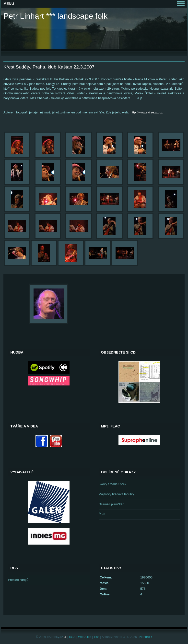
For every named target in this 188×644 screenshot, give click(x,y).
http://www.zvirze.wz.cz (147, 112)
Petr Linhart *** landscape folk (55, 16)
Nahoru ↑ (146, 637)
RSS (72, 637)
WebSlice (85, 637)
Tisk (97, 637)
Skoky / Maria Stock (112, 484)
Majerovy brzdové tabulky (116, 494)
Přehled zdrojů (18, 580)
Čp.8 (102, 514)
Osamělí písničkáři (112, 504)
